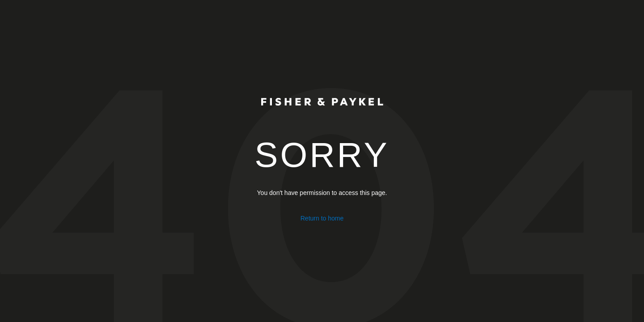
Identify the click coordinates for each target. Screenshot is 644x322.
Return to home (322, 218)
